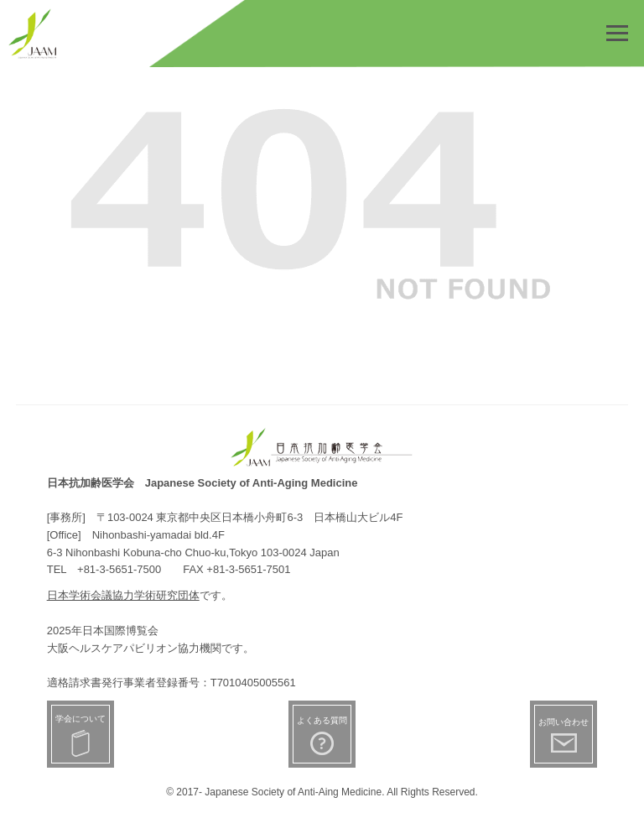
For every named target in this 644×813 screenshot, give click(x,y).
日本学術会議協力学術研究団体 (123, 595)
